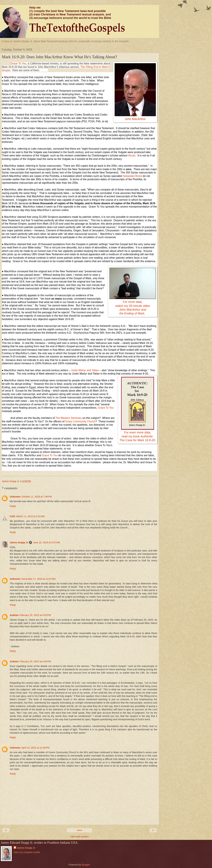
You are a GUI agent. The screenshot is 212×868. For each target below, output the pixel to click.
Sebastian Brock (132, 176)
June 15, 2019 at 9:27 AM (46, 542)
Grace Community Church (80, 421)
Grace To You (18, 63)
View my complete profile (27, 852)
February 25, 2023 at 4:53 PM (35, 615)
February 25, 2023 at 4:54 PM (35, 661)
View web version (79, 837)
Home (79, 830)
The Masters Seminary (68, 418)
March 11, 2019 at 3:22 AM (30, 516)
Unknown (15, 497)
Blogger (86, 865)
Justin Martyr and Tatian (85, 370)
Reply (13, 506)
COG (13, 516)
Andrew (14, 615)
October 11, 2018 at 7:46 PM (37, 497)
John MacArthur (135, 119)
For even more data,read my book (137, 436)
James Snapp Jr (19, 542)
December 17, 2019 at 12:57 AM (39, 579)
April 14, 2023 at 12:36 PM (35, 748)
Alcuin (132, 155)
